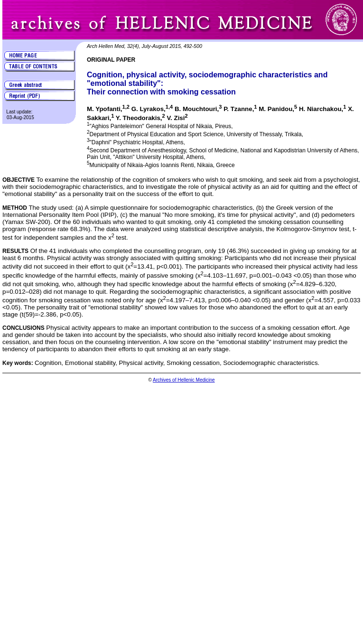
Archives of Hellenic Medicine (184, 380)
